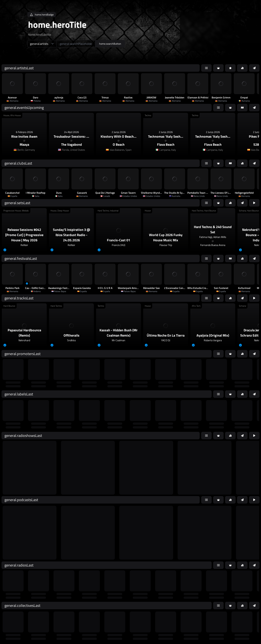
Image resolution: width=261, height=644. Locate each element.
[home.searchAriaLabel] (76, 44)
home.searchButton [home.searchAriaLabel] (110, 44)
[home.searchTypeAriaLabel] (42, 44)
